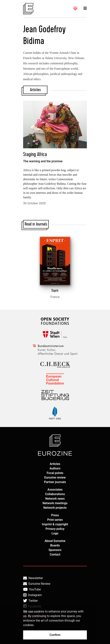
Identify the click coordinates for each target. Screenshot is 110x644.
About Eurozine (55, 541)
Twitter (30, 601)
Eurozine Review (37, 584)
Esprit (55, 291)
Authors (55, 468)
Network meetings (55, 503)
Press (55, 515)
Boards (55, 545)
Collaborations (55, 494)
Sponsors (55, 550)
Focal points (55, 473)
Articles (55, 464)
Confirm (55, 635)
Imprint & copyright (55, 524)
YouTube (32, 589)
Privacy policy (55, 529)
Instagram (32, 595)
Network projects (55, 508)
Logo (55, 533)
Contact (55, 554)
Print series (55, 520)
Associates (55, 490)
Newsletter (33, 578)
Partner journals (55, 482)
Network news (55, 499)
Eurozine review (55, 477)
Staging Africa (35, 154)
